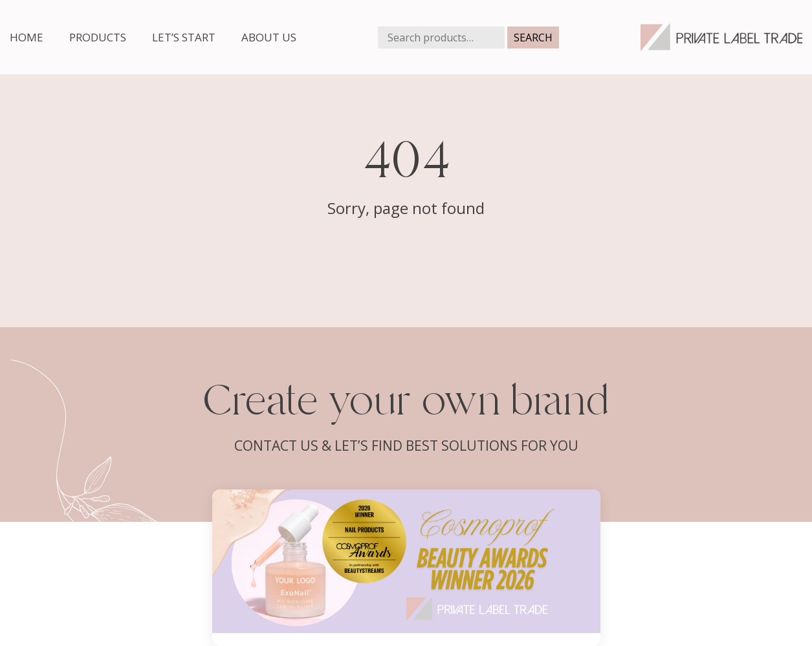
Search (533, 38)
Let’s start (184, 37)
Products (98, 37)
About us (269, 37)
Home (27, 37)
